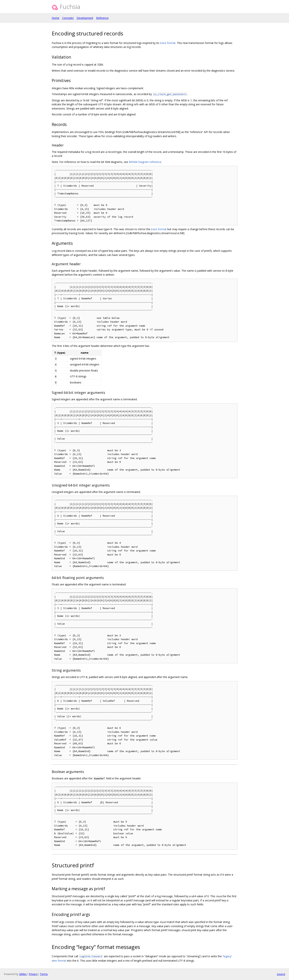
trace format (168, 43)
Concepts (68, 18)
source (281, 974)
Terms (44, 974)
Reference (102, 18)
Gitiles (23, 974)
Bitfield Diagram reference (145, 162)
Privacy (33, 974)
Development (85, 18)
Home (56, 18)
